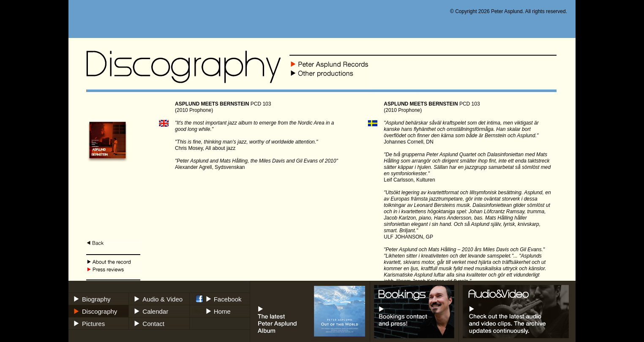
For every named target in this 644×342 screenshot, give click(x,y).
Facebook (228, 299)
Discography (100, 311)
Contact (153, 324)
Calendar (155, 311)
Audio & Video (162, 299)
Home (222, 311)
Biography (96, 299)
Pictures (93, 324)
